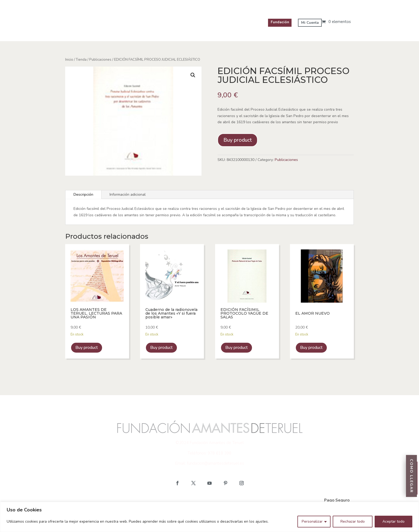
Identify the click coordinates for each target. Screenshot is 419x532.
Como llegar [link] (413, 487)
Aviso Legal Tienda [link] (89, 500)
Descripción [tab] (83, 194)
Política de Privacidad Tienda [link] (207, 500)
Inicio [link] (69, 60)
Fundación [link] (279, 22)
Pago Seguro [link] (337, 500)
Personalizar (312, 521)
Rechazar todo (353, 521)
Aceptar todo (393, 521)
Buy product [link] (87, 348)
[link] (336, 22)
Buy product (238, 140)
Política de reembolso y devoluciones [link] (280, 500)
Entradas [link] (413, 447)
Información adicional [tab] (128, 194)
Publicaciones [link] (100, 60)
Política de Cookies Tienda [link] (144, 500)
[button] (177, 483)
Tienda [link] (81, 60)
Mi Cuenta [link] (309, 23)
